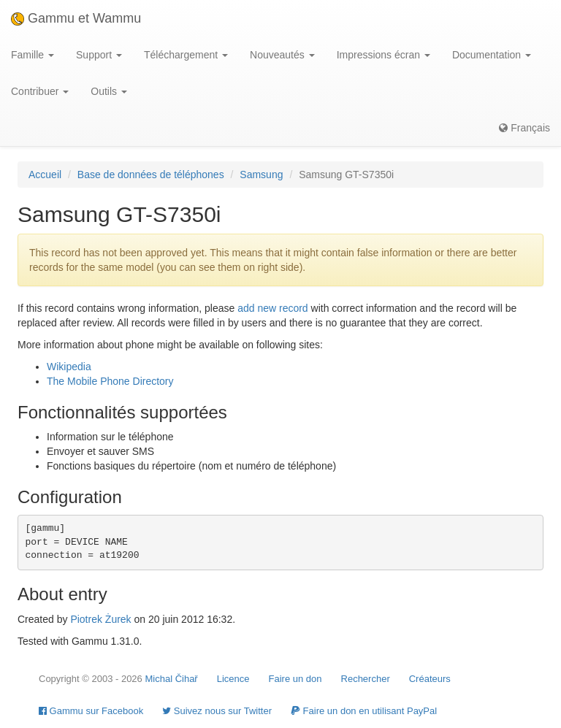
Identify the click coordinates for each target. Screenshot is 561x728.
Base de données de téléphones (151, 175)
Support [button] (99, 55)
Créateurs (430, 679)
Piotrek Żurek (100, 619)
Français (524, 128)
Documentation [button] (492, 55)
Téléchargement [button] (186, 55)
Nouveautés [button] (282, 55)
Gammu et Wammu (76, 18)
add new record (273, 308)
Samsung (261, 175)
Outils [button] (109, 91)
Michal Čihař (171, 679)
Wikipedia (69, 367)
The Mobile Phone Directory (110, 381)
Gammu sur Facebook (91, 711)
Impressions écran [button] (383, 55)
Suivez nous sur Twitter (217, 711)
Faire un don (295, 679)
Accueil (45, 175)
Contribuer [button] (40, 91)
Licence (233, 679)
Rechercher (366, 679)
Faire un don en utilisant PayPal (364, 711)
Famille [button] (33, 55)
